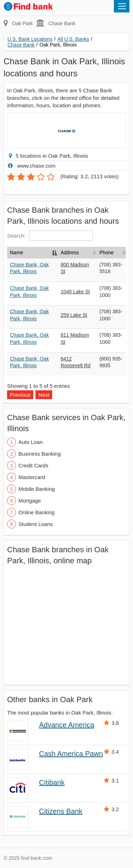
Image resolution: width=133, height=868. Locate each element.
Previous (20, 395)
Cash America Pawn (71, 754)
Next (44, 395)
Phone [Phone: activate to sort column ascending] (106, 253)
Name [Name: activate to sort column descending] (16, 253)
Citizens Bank (61, 811)
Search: (50, 236)
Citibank (52, 782)
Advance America (67, 725)
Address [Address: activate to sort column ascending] (70, 253)
